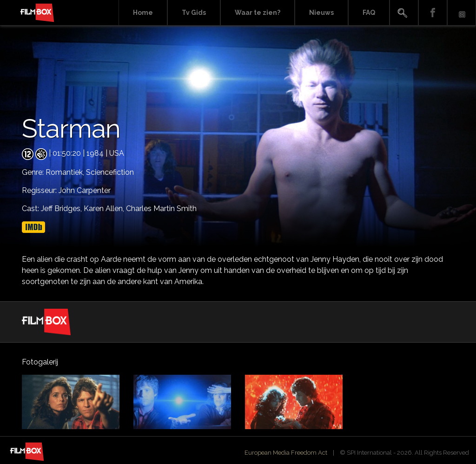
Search (404, 13)
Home (143, 13)
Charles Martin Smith (161, 209)
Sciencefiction (110, 172)
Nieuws (321, 13)
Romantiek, (66, 172)
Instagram (462, 13)
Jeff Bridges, (62, 209)
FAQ (369, 13)
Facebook (433, 13)
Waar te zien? (258, 13)
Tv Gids (194, 13)
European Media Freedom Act (286, 453)
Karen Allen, (105, 209)
